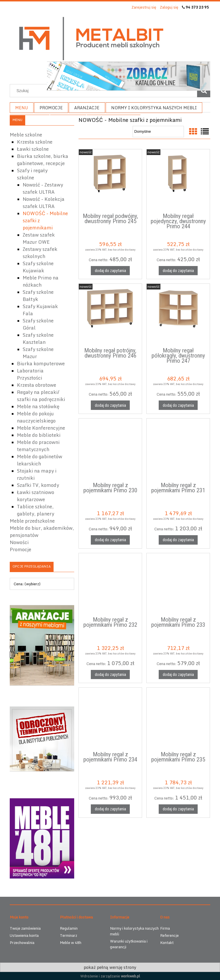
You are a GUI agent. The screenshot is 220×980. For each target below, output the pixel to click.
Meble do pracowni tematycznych (38, 446)
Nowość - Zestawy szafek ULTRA (43, 188)
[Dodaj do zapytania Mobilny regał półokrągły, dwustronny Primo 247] (178, 405)
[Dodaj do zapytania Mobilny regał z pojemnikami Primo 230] (110, 540)
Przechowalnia (22, 943)
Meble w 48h (71, 943)
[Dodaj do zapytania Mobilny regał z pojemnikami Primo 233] (178, 675)
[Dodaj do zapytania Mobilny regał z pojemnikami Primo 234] (110, 809)
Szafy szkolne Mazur (38, 353)
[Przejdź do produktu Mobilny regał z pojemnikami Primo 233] (178, 584)
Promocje (20, 549)
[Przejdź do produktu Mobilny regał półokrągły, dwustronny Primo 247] (178, 315)
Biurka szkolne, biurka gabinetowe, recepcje (43, 160)
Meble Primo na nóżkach (41, 281)
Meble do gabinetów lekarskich (40, 460)
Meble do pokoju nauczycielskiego (36, 417)
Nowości (19, 542)
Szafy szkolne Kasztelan (38, 338)
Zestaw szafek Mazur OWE (39, 238)
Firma (165, 928)
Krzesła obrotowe (37, 385)
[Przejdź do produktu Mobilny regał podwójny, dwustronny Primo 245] (110, 180)
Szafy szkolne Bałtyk (38, 295)
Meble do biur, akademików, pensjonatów (42, 531)
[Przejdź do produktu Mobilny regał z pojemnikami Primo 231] (178, 449)
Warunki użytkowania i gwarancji (129, 944)
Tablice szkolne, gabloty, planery (36, 510)
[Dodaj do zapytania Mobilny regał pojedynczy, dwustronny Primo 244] (178, 271)
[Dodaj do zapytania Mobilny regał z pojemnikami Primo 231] (178, 540)
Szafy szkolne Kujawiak (38, 267)
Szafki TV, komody (38, 485)
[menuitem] (22, 108)
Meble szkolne (26, 135)
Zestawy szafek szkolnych (40, 253)
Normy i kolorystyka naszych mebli (134, 931)
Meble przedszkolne (32, 521)
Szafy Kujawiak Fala (40, 310)
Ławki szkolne (33, 149)
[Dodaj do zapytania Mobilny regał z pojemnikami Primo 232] (110, 675)
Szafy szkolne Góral (38, 324)
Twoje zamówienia (25, 928)
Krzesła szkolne (35, 142)
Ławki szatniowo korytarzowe (36, 496)
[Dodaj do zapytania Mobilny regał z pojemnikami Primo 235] (178, 809)
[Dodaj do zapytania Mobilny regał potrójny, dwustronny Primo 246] (110, 405)
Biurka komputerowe (41, 363)
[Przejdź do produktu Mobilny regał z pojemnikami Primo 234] (110, 719)
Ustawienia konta (24, 935)
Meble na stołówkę (38, 406)
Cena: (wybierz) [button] (27, 584)
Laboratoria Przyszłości (30, 374)
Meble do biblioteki (39, 435)
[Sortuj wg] (158, 132)
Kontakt (167, 943)
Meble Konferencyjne (41, 428)
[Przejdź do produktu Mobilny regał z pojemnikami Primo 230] (110, 449)
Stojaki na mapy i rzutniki (37, 474)
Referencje (169, 935)
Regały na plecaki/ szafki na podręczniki (41, 396)
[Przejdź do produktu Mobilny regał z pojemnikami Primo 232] (110, 584)
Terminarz (68, 935)
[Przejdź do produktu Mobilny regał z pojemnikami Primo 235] (178, 719)
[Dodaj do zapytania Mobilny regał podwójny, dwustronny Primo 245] (110, 271)
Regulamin (69, 928)
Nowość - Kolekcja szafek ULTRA (44, 203)
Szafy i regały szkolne (32, 174)
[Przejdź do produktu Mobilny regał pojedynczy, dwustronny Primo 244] (178, 180)
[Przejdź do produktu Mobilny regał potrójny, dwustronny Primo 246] (110, 315)
